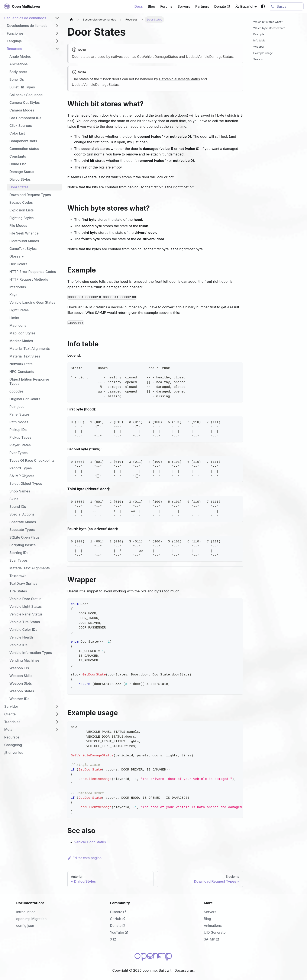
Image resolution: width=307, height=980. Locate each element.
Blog (152, 6)
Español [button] (244, 6)
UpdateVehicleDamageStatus (209, 57)
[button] (32, 18)
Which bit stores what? (268, 22)
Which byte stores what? (269, 28)
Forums (166, 6)
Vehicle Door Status (90, 842)
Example (259, 34)
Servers (184, 6)
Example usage (263, 53)
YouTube (119, 932)
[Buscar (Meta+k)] (286, 6)
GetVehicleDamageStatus (158, 57)
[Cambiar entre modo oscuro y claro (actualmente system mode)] (263, 6)
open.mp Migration (31, 919)
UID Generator (215, 932)
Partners (202, 6)
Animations (213, 926)
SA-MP (211, 939)
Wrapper (259, 47)
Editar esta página (85, 858)
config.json (25, 926)
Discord (118, 912)
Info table (259, 40)
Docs (138, 6)
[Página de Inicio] (71, 20)
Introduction (26, 912)
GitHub (118, 919)
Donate (222, 6)
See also (259, 59)
